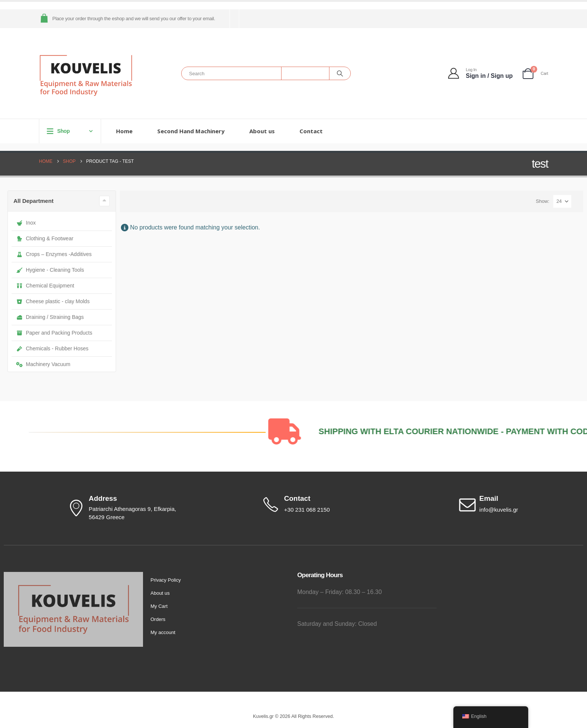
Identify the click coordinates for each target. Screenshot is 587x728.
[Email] (520, 505)
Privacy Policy (166, 580)
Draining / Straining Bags (50, 317)
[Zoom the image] (73, 576)
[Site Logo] (86, 75)
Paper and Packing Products (54, 333)
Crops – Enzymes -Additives (54, 254)
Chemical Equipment (45, 286)
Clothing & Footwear (45, 238)
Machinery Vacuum (43, 364)
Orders (158, 619)
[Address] (129, 508)
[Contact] (325, 505)
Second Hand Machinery (191, 131)
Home (124, 131)
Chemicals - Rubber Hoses (52, 348)
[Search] (340, 73)
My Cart (159, 606)
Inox (26, 223)
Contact (311, 131)
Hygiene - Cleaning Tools (50, 270)
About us (262, 131)
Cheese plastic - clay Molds (53, 301)
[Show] (562, 201)
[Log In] (481, 74)
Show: (542, 201)
